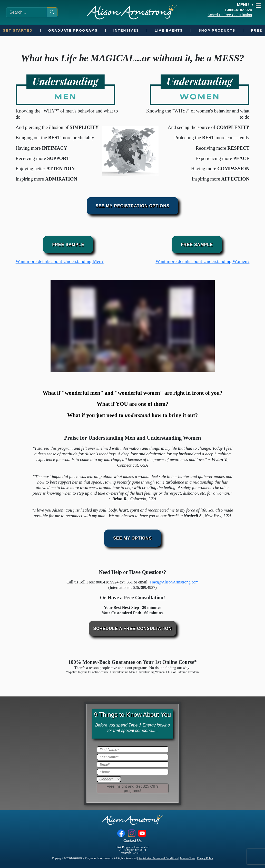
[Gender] (109, 779)
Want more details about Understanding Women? (202, 261)
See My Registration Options (133, 206)
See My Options (132, 538)
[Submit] (133, 788)
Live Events (169, 30)
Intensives (126, 30)
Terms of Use (187, 858)
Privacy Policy (205, 858)
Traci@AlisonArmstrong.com (174, 582)
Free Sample (68, 245)
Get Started (18, 30)
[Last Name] (133, 757)
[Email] (133, 765)
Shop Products (217, 30)
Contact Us (132, 841)
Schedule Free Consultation (230, 15)
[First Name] (133, 750)
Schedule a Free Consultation (133, 629)
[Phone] (133, 772)
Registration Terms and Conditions (158, 858)
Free (257, 30)
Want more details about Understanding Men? (60, 261)
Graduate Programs (73, 30)
